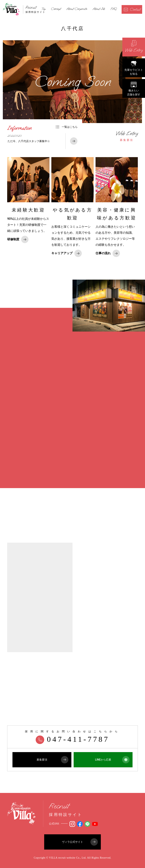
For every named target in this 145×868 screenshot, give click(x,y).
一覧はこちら (66, 127)
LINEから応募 (112, 760)
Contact (132, 10)
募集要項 (127, 136)
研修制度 (18, 239)
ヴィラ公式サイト (80, 842)
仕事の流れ (108, 253)
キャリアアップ (67, 253)
